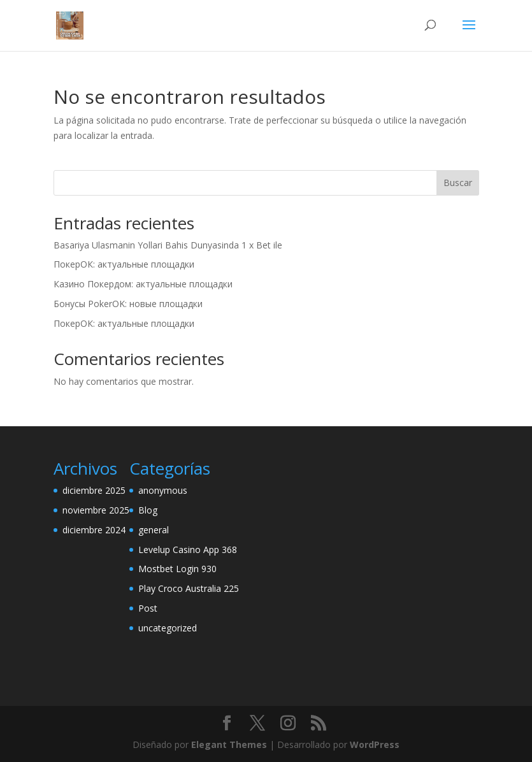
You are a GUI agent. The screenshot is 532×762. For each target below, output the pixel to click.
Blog (148, 510)
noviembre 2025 (96, 510)
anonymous (163, 490)
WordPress (375, 744)
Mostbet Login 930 (177, 569)
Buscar (458, 183)
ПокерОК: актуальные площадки (124, 264)
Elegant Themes (229, 744)
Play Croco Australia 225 (189, 588)
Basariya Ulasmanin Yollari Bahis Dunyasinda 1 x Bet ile (168, 245)
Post (148, 608)
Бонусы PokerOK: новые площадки (128, 304)
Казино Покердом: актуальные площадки (143, 284)
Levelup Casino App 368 (188, 550)
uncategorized (168, 628)
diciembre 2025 (94, 490)
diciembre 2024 (94, 530)
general (154, 530)
